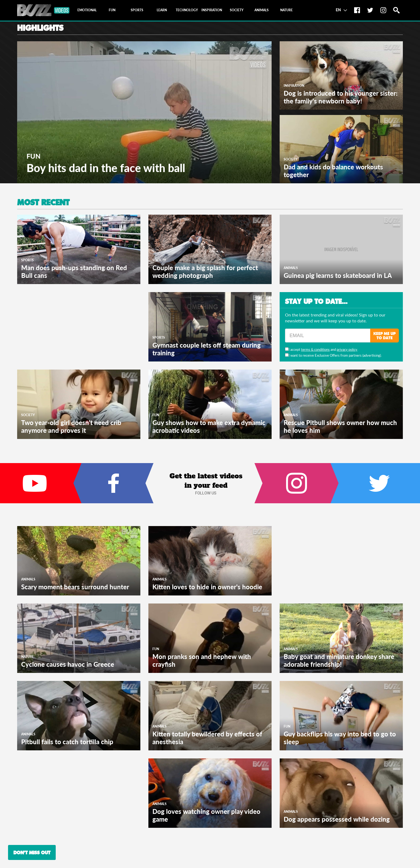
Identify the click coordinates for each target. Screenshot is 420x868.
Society (290, 159)
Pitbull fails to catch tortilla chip (67, 742)
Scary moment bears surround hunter (75, 587)
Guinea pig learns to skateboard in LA (338, 275)
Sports (27, 260)
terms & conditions (315, 349)
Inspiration (294, 86)
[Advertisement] (57, 326)
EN (341, 10)
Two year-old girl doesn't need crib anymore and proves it (71, 426)
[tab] (87, 10)
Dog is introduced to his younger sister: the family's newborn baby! (341, 97)
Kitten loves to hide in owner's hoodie (207, 587)
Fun (33, 156)
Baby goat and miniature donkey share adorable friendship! (339, 660)
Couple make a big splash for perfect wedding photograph (205, 271)
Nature (27, 657)
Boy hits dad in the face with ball (106, 168)
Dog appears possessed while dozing (337, 819)
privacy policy (347, 349)
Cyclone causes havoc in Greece (68, 664)
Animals (291, 268)
